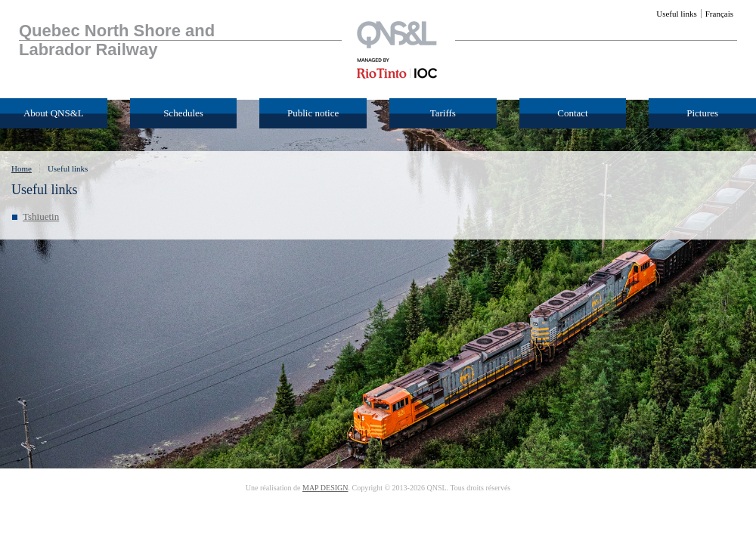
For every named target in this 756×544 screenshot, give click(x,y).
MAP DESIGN (325, 488)
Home (22, 168)
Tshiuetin (41, 216)
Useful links (68, 168)
